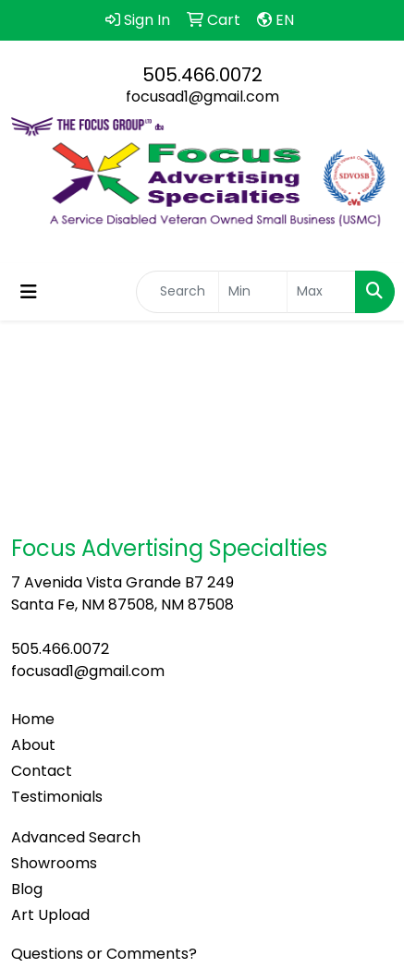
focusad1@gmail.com (202, 97)
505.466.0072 (202, 75)
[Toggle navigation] (29, 292)
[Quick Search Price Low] (253, 292)
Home (33, 719)
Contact (42, 771)
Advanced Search (76, 837)
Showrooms (54, 863)
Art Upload (50, 915)
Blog (27, 889)
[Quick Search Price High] (321, 292)
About (33, 745)
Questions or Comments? (104, 954)
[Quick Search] (178, 292)
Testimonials (57, 797)
